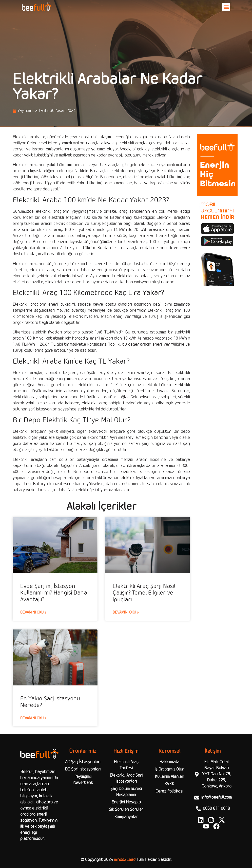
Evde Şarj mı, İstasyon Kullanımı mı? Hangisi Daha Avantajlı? (54, 593)
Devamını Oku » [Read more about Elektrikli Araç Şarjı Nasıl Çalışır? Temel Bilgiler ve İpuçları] (126, 613)
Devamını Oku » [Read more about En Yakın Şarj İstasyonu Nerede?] (33, 718)
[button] (226, 7)
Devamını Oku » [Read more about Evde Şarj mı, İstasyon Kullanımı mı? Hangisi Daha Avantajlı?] (33, 613)
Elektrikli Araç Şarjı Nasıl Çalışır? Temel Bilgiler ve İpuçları (144, 593)
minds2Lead (125, 860)
